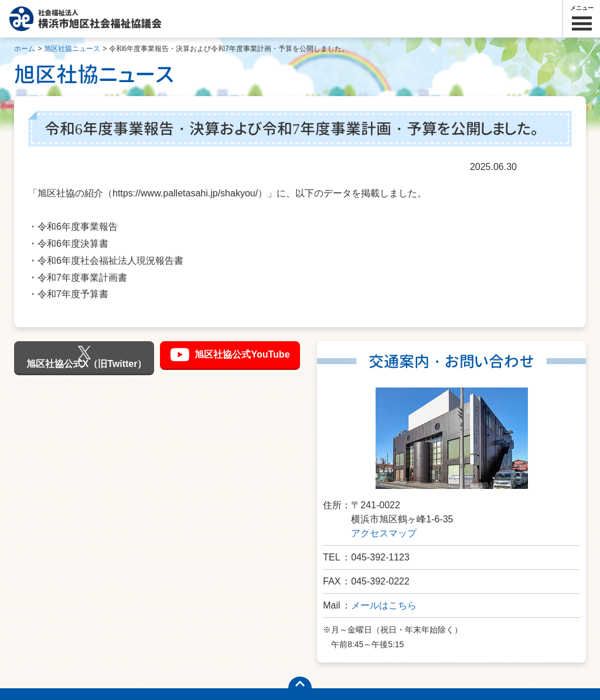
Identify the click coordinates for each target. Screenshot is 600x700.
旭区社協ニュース (72, 49)
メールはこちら (384, 605)
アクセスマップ (384, 533)
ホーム (25, 49)
